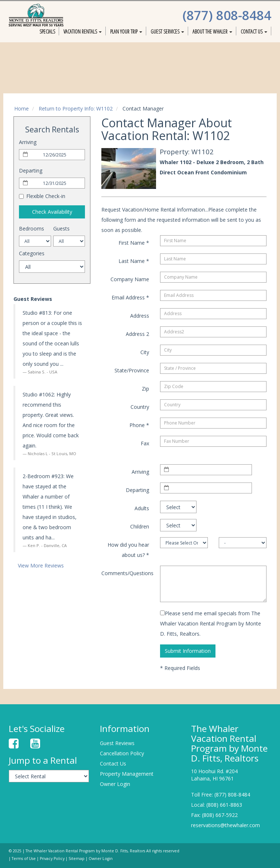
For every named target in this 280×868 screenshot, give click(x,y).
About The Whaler (212, 32)
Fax (145, 443)
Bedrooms (32, 228)
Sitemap (77, 859)
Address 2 (137, 334)
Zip (145, 389)
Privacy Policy (52, 859)
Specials (47, 32)
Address (140, 316)
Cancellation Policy (122, 753)
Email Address (130, 297)
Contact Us (254, 32)
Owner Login (115, 784)
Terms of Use (24, 859)
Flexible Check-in (42, 196)
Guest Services (167, 32)
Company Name (130, 279)
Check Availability (52, 212)
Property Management (127, 774)
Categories (32, 253)
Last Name (134, 261)
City (145, 352)
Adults (142, 508)
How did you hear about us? (128, 550)
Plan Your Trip (126, 32)
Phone (139, 425)
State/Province (132, 370)
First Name (134, 243)
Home (22, 108)
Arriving (28, 142)
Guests (61, 228)
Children (140, 526)
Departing (31, 170)
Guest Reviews (117, 743)
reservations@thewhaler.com (225, 825)
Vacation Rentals (83, 32)
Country (140, 407)
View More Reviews (41, 565)
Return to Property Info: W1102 (76, 108)
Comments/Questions (127, 573)
